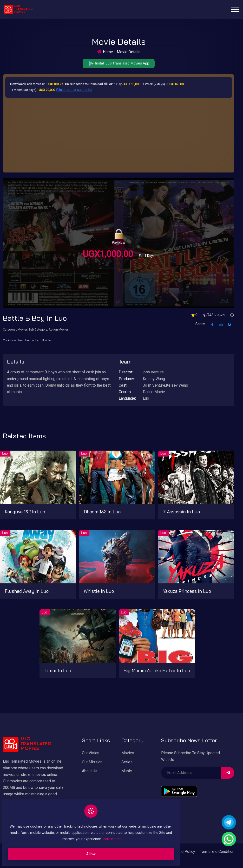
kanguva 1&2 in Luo (25, 512)
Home (108, 52)
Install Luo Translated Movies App (119, 64)
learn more (95, 836)
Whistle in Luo (99, 592)
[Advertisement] (119, 135)
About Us (90, 772)
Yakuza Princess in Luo (187, 592)
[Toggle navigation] (235, 9)
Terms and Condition (217, 852)
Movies (128, 754)
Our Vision (91, 754)
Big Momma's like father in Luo (157, 671)
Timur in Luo (58, 671)
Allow (66, 851)
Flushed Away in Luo (27, 592)
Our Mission (92, 763)
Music (127, 772)
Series (127, 763)
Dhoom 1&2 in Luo (102, 512)
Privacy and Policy (180, 852)
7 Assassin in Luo (181, 512)
